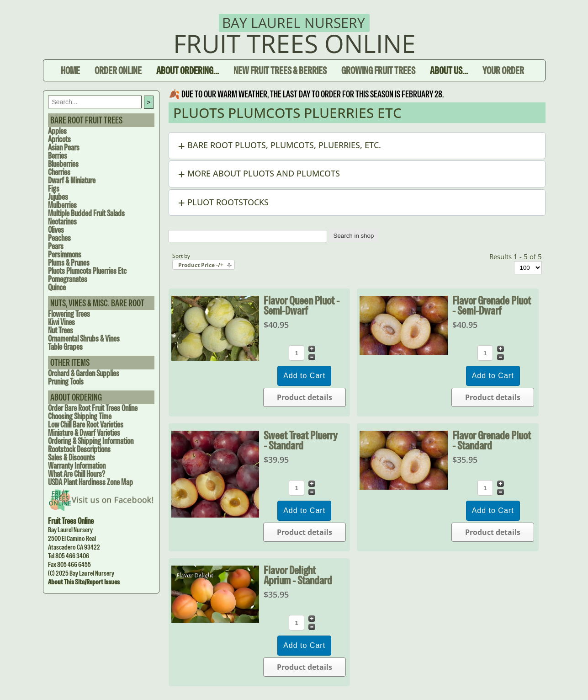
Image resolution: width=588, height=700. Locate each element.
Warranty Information (77, 466)
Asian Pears (64, 147)
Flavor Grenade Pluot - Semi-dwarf (492, 305)
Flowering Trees (69, 314)
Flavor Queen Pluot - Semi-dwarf (302, 305)
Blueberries (63, 164)
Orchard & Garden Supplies (84, 373)
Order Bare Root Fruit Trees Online (93, 408)
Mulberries (62, 205)
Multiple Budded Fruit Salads (86, 213)
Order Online (118, 70)
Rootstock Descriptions (79, 449)
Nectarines (62, 222)
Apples (57, 131)
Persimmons (65, 254)
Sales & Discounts (72, 457)
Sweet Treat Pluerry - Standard (301, 440)
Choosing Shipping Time (80, 416)
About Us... (449, 70)
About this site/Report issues (84, 582)
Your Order (503, 70)
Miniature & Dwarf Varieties (84, 433)
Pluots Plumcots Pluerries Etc (87, 271)
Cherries (59, 172)
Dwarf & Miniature (72, 180)
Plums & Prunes (69, 263)
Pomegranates (68, 279)
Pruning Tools (66, 382)
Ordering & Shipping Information (91, 441)
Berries (58, 156)
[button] (357, 146)
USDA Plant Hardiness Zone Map (90, 482)
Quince (57, 287)
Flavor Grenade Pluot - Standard (492, 440)
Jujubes (58, 197)
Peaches (59, 238)
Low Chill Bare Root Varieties (86, 425)
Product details (305, 397)
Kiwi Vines (61, 322)
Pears (56, 246)
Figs (54, 189)
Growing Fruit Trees (378, 70)
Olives (56, 230)
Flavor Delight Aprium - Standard (298, 575)
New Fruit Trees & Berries (280, 70)
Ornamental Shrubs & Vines (84, 339)
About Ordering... (188, 70)
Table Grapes (65, 347)
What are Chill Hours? (77, 474)
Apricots (59, 139)
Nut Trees (61, 330)
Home (70, 70)
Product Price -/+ (201, 265)
